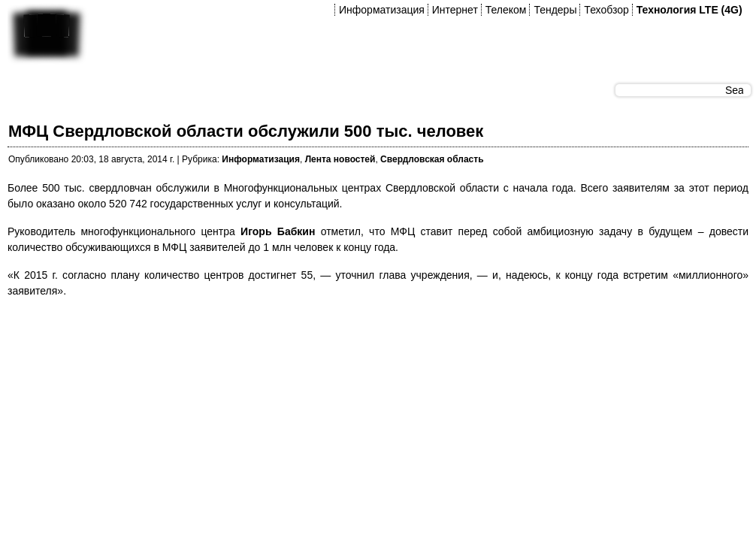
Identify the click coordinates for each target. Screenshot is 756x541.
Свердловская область (432, 159)
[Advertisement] (281, 345)
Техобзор (606, 10)
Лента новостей (340, 159)
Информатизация (382, 10)
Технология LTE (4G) (689, 10)
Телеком (506, 10)
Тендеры (555, 10)
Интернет (455, 10)
